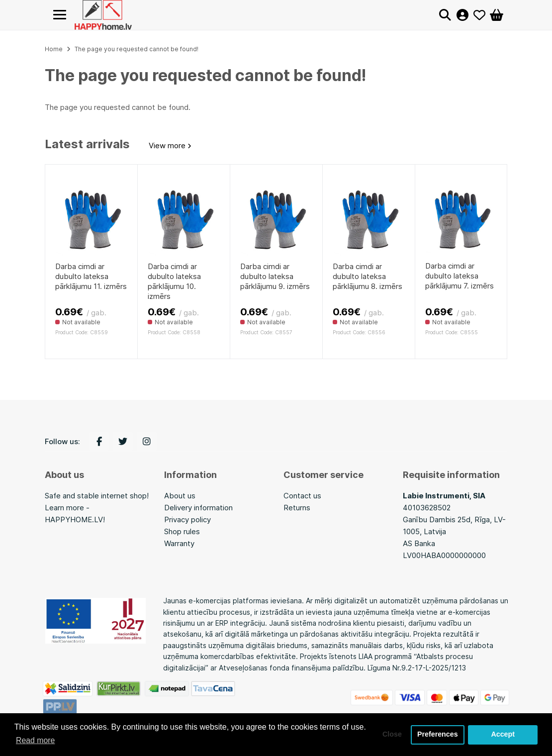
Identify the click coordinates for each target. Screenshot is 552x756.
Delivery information (198, 508)
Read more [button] (36, 740)
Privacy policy (187, 520)
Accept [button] (503, 735)
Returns (297, 508)
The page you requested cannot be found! (137, 49)
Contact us (302, 496)
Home (54, 49)
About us (180, 496)
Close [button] (391, 735)
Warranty (179, 543)
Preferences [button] (437, 735)
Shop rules (182, 531)
